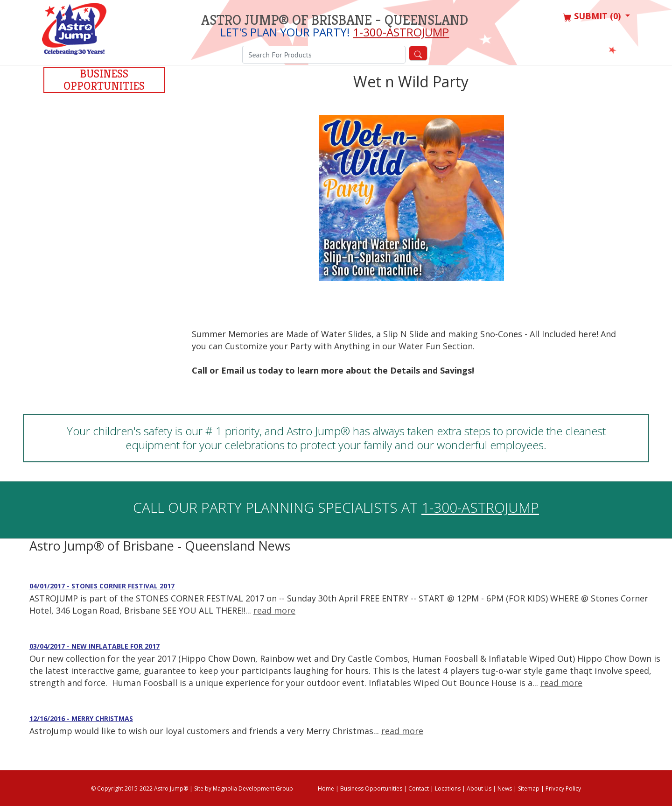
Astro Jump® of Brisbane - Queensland (335, 20)
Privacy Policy (563, 788)
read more (274, 610)
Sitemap (529, 788)
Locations (448, 788)
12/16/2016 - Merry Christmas (81, 718)
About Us (479, 788)
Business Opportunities (104, 80)
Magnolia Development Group (253, 788)
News (505, 788)
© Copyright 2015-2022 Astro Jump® (140, 788)
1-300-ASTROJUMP (401, 32)
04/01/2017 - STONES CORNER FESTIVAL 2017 (102, 586)
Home (326, 788)
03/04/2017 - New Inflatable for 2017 (94, 646)
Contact (419, 788)
